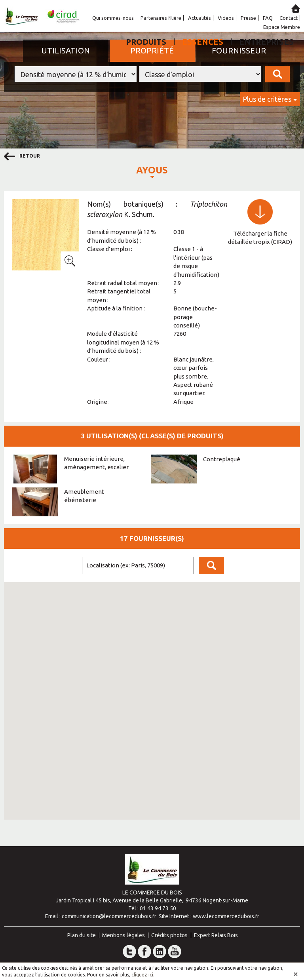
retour (22, 156)
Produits (146, 42)
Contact (289, 18)
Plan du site (82, 935)
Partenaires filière (161, 18)
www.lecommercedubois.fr (226, 916)
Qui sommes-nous (113, 18)
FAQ (268, 18)
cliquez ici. (143, 975)
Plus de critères (267, 99)
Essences (203, 42)
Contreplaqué (222, 459)
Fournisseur (239, 50)
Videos (226, 18)
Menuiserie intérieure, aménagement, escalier (96, 463)
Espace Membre (282, 27)
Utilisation (66, 50)
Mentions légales (123, 935)
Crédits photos (169, 935)
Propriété (152, 50)
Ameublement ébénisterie (84, 496)
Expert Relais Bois (216, 935)
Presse (248, 18)
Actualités (199, 18)
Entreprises (266, 42)
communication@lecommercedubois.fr (109, 916)
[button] (95, 720)
